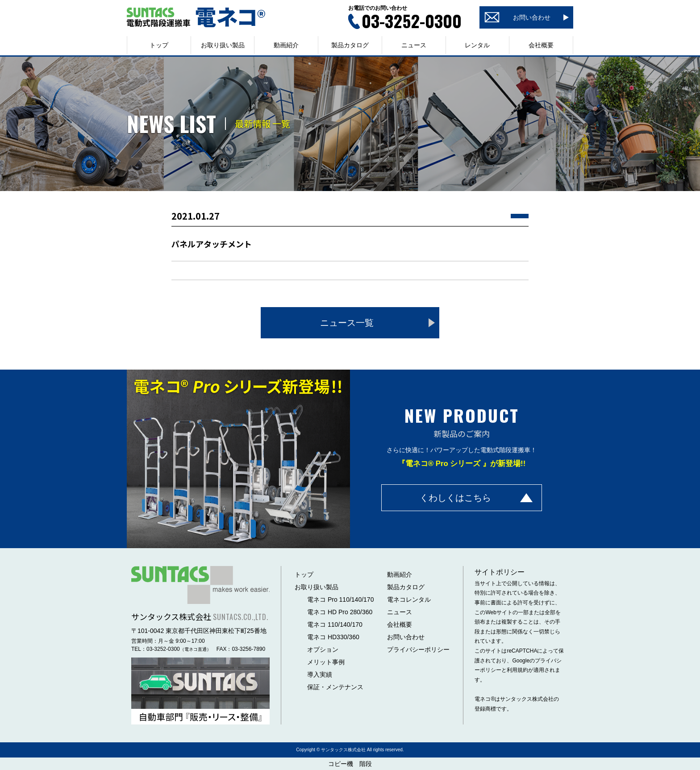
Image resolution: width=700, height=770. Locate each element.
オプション (323, 649)
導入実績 (320, 674)
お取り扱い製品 (317, 587)
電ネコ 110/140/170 (335, 624)
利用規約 (517, 670)
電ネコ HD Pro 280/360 (340, 612)
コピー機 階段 (350, 764)
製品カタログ (350, 45)
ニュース (414, 45)
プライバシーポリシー (418, 649)
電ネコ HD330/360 (333, 637)
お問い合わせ (406, 637)
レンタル (477, 45)
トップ (159, 45)
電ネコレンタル (409, 599)
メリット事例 (326, 662)
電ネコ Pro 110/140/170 (340, 599)
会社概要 (541, 45)
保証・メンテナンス (335, 687)
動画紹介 (286, 45)
